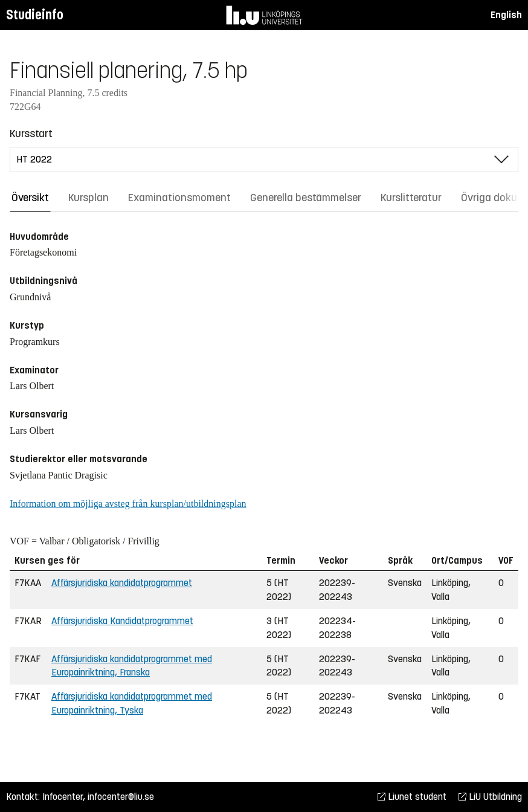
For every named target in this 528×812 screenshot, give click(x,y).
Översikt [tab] (30, 198)
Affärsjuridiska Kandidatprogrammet (122, 621)
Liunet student (412, 797)
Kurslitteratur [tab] (411, 198)
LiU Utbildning (490, 797)
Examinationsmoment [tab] (179, 198)
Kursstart (31, 134)
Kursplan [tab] (89, 198)
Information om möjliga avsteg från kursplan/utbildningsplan (128, 504)
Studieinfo (35, 15)
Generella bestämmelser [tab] (306, 198)
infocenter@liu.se (121, 797)
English (506, 15)
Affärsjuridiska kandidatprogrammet (122, 583)
